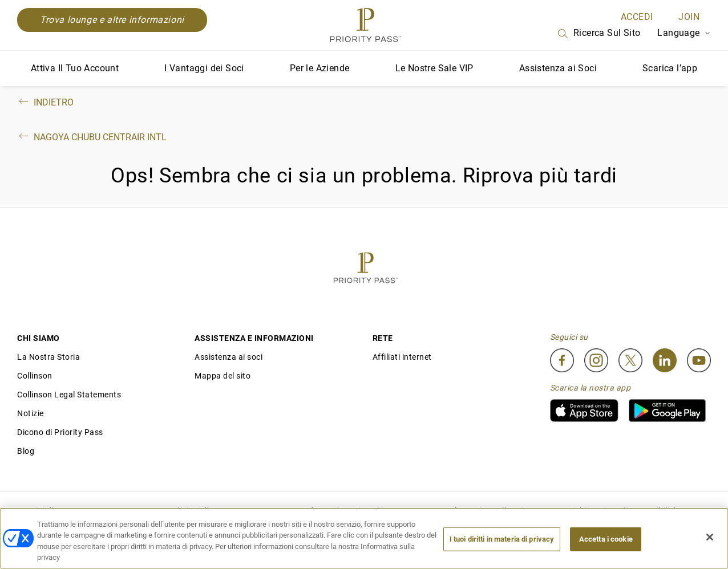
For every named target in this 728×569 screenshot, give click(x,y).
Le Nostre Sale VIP (434, 68)
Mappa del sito (223, 376)
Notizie (31, 413)
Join (689, 17)
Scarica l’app (670, 68)
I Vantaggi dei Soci (204, 68)
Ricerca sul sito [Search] (598, 34)
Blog (26, 451)
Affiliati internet (402, 357)
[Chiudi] (710, 537)
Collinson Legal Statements (69, 395)
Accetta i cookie (606, 539)
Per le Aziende (320, 68)
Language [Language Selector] (684, 33)
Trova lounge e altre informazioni (112, 20)
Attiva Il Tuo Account (75, 68)
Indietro (45, 102)
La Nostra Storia (48, 357)
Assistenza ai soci (228, 357)
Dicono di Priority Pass (60, 432)
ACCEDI (637, 17)
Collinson (35, 376)
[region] (364, 538)
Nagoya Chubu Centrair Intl (92, 137)
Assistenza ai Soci (558, 68)
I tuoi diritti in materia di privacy (502, 539)
